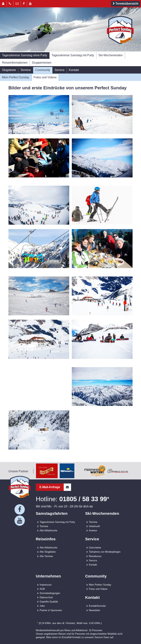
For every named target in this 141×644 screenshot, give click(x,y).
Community (43, 70)
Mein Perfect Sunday (16, 77)
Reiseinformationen (15, 63)
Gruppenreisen (42, 63)
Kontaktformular (97, 606)
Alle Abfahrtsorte (48, 530)
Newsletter (94, 610)
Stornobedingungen (50, 593)
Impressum (46, 585)
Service (59, 70)
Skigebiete (9, 70)
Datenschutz (46, 597)
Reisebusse (95, 556)
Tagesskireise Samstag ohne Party (25, 55)
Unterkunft (94, 526)
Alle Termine (46, 556)
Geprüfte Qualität (49, 602)
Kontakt (74, 70)
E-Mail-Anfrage (55, 487)
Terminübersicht (125, 4)
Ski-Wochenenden (111, 55)
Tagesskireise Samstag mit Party (73, 55)
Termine (26, 70)
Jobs (42, 606)
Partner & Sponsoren (51, 610)
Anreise (93, 530)
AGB (42, 589)
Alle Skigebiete (48, 552)
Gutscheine (95, 547)
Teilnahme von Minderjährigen (105, 552)
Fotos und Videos (45, 77)
